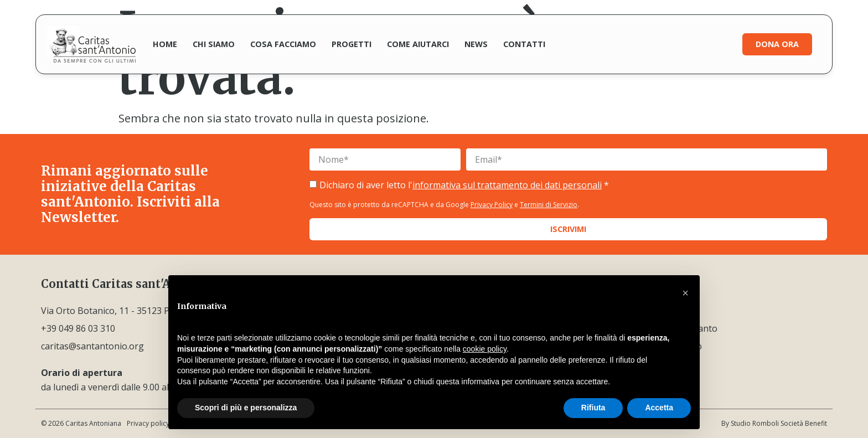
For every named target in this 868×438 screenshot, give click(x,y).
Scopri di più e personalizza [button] (246, 408)
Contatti (524, 44)
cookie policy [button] (485, 349)
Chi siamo (214, 44)
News (476, 44)
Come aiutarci (418, 44)
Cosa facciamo (283, 44)
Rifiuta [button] (593, 408)
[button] (685, 293)
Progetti (352, 44)
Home (165, 44)
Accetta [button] (659, 408)
